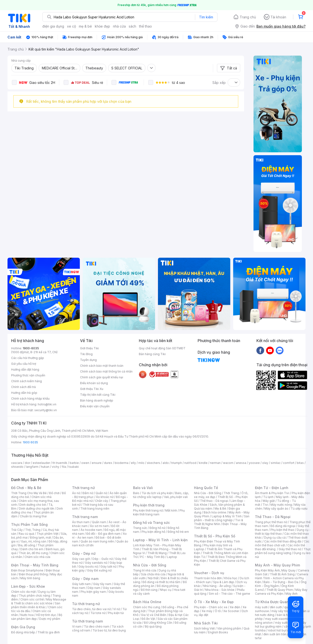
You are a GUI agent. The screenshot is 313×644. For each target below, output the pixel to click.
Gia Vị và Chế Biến (154, 615)
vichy (56, 467)
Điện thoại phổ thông (33, 574)
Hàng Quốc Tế (206, 488)
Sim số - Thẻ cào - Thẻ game (229, 594)
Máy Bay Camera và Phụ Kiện (281, 592)
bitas (300, 463)
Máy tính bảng (30, 578)
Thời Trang (231, 493)
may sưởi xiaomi (276, 619)
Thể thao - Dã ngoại (214, 501)
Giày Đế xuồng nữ (99, 570)
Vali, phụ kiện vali (176, 497)
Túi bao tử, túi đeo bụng (109, 630)
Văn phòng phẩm (229, 628)
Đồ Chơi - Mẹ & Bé (26, 488)
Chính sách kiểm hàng (26, 381)
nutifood (190, 463)
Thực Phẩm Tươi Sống (29, 524)
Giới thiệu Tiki (89, 348)
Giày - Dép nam (85, 579)
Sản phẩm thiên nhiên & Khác (36, 605)
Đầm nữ (88, 493)
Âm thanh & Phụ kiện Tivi (272, 493)
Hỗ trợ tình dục (46, 615)
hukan (45, 467)
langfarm (32, 467)
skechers (153, 463)
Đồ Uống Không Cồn (158, 623)
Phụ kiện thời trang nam (159, 512)
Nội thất (153, 578)
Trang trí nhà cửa (145, 570)
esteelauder (41, 463)
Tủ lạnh (268, 497)
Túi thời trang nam (87, 621)
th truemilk (60, 463)
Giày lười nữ (108, 567)
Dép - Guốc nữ (103, 559)
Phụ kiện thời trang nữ (148, 510)
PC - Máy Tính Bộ (152, 557)
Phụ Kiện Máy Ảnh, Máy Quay (275, 570)
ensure (97, 463)
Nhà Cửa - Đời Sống (150, 565)
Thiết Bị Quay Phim (280, 590)
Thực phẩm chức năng (34, 596)
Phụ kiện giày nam (93, 592)
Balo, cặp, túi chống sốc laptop (161, 495)
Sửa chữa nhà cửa (153, 574)
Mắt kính (171, 510)
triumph (177, 463)
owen (85, 463)
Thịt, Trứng (33, 530)
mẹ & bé (85, 26)
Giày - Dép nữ (84, 553)
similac (276, 463)
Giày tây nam (102, 584)
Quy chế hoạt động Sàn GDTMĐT (162, 348)
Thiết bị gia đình (49, 632)
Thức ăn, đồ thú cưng (33, 553)
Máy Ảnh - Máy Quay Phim (277, 565)
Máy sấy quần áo (276, 509)
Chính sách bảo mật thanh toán (102, 366)
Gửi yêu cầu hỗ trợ (24, 364)
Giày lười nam (81, 584)
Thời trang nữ (83, 488)
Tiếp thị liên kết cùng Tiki (98, 395)
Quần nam (99, 522)
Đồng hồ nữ (157, 528)
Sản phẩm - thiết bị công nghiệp (222, 518)
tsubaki (74, 467)
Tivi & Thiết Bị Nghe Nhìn (219, 522)
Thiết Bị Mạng (157, 553)
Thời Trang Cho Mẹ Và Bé (29, 493)
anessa (241, 463)
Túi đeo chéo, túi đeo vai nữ (91, 609)
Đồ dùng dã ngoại (283, 526)
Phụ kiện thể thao (282, 530)
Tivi (265, 505)
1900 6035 (30, 442)
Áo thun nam (81, 522)
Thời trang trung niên (95, 509)
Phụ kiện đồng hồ (153, 532)
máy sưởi (261, 607)
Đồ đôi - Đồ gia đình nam (103, 534)
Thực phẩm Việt (48, 534)
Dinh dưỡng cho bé (33, 505)
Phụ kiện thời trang (149, 505)
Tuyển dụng (88, 360)
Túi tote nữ (98, 613)
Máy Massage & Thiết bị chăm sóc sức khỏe (39, 601)
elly (133, 463)
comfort (289, 463)
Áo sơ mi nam (99, 526)
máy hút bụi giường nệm (281, 625)
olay (265, 463)
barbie (74, 463)
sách (132, 26)
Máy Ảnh (291, 594)
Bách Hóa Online (147, 602)
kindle (203, 463)
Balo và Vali (143, 488)
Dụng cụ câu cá (275, 538)
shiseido (17, 467)
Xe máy (207, 611)
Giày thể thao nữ (290, 549)
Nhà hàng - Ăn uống (217, 586)
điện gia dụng (53, 26)
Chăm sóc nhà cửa (37, 557)
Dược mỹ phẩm (50, 619)
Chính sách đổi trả (23, 387)
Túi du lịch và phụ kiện (157, 493)
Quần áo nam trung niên (97, 541)
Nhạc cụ (166, 590)
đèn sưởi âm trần (275, 634)
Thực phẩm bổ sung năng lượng (283, 551)
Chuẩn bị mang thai (33, 516)
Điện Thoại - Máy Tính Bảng (35, 565)
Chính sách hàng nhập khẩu (30, 399)
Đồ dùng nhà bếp (23, 632)
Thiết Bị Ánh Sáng (282, 574)
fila (64, 467)
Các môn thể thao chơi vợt (282, 543)
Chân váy (102, 501)
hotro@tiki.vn (47, 404)
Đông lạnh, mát (41, 538)
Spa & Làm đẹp (224, 582)
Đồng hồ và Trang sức (151, 523)
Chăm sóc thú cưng (147, 607)
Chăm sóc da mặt (23, 592)
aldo (166, 463)
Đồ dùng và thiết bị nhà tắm (161, 582)
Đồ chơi (54, 493)
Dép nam (94, 588)
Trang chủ (248, 17)
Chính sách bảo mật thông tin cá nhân (106, 371)
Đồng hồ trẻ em (178, 532)
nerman (215, 463)
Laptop (172, 557)
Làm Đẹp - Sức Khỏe (28, 586)
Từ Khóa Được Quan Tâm (276, 602)
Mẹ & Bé (220, 509)
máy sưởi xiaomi (286, 623)
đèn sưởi (276, 607)
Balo (136, 493)
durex (108, 463)
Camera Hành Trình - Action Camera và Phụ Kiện (282, 578)
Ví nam (77, 626)
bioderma (122, 463)
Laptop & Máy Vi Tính (227, 516)
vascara (17, 463)
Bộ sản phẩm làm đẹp (37, 617)
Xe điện (235, 607)
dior (27, 463)
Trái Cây (17, 530)
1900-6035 (31, 348)
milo (141, 463)
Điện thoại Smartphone (27, 570)
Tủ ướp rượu (299, 509)
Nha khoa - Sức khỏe (220, 590)
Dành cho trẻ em (32, 549)
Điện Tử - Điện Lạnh (272, 488)
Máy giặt (269, 501)
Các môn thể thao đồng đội (283, 541)
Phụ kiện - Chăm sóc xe (211, 607)
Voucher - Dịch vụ (209, 573)
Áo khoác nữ (105, 497)
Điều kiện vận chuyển (95, 406)
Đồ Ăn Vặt (148, 619)
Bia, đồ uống (27, 545)
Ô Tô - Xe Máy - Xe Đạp (214, 602)
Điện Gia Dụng (23, 627)
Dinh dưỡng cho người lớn (37, 509)
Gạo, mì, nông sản (34, 541)
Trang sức (140, 528)
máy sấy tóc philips (285, 611)
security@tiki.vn (46, 410)
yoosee (254, 463)
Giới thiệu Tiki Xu (92, 389)
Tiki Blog (86, 354)
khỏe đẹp (102, 26)
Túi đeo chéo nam (97, 626)
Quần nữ (101, 493)
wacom (228, 463)
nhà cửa (119, 26)
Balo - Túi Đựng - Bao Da (281, 582)
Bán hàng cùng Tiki (152, 354)
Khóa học (231, 578)
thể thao (145, 26)
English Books (218, 632)
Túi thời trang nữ (86, 604)
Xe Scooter (231, 611)
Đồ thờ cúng (149, 590)
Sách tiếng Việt (204, 628)
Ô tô (218, 611)
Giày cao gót (81, 559)
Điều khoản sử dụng (94, 383)
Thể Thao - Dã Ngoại (273, 517)
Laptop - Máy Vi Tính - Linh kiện (160, 540)
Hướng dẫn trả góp (24, 393)
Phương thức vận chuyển (28, 375)
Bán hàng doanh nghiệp (97, 400)
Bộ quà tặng (153, 626)
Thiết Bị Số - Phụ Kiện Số (215, 536)
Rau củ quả (26, 534)
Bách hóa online (215, 512)
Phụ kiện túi (116, 613)
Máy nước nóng (281, 505)
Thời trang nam (85, 517)
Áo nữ (76, 493)
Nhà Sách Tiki (206, 623)
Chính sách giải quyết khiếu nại (102, 377)
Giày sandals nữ (96, 563)
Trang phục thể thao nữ (271, 522)
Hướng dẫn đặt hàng (25, 370)
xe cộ (71, 26)
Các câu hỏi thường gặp (28, 358)
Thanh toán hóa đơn (208, 578)
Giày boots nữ (88, 567)
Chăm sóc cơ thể (32, 599)
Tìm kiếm (206, 17)
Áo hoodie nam (91, 530)
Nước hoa (27, 615)
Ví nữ (117, 609)
